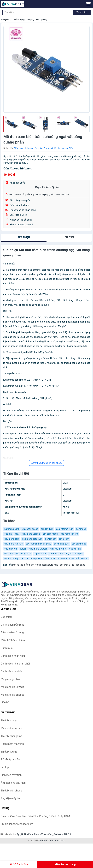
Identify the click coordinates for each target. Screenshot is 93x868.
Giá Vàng (49, 834)
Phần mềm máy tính (12, 744)
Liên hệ (5, 703)
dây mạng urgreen (38, 549)
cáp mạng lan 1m (69, 534)
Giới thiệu (24, 237)
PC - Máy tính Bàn (11, 759)
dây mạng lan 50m (14, 544)
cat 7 (17, 534)
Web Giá (58, 834)
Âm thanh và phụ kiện (13, 783)
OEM (16, 148)
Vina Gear (59, 841)
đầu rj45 (9, 554)
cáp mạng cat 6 (23, 554)
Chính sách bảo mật (12, 625)
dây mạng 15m (12, 539)
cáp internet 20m (65, 529)
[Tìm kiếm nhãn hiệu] (38, 12)
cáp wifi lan (75, 549)
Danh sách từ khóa (12, 671)
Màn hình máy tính (11, 728)
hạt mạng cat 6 (12, 529)
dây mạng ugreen (31, 534)
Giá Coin (68, 834)
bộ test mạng (11, 559)
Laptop (5, 767)
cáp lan (8, 534)
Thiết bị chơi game (11, 736)
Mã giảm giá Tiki (10, 679)
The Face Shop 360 (33, 834)
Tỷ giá (20, 834)
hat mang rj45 (56, 554)
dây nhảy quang (30, 529)
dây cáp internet (58, 549)
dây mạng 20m (61, 544)
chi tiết (69, 237)
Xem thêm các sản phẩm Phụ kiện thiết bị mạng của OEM (47, 148)
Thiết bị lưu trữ (9, 752)
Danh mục (7, 648)
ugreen (23, 549)
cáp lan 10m (47, 529)
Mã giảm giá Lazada (12, 687)
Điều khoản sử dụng (12, 632)
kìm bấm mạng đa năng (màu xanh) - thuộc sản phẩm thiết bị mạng (54, 559)
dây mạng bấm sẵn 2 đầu (38, 544)
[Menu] (88, 4)
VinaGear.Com (45, 841)
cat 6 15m (64, 539)
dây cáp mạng (79, 544)
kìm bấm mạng (50, 534)
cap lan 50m (11, 549)
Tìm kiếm (82, 12)
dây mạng (81, 529)
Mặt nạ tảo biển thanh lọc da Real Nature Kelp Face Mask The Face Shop (49, 565)
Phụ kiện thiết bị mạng (37, 20)
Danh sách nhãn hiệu (13, 656)
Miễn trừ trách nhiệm (13, 640)
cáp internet (40, 554)
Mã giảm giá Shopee (13, 695)
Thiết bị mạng (18, 20)
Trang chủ (5, 20)
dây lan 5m (51, 539)
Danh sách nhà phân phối (15, 664)
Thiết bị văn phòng (11, 791)
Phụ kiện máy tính (11, 798)
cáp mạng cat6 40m (32, 539)
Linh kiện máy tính (11, 775)
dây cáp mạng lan (74, 554)
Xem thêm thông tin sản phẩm (46, 463)
